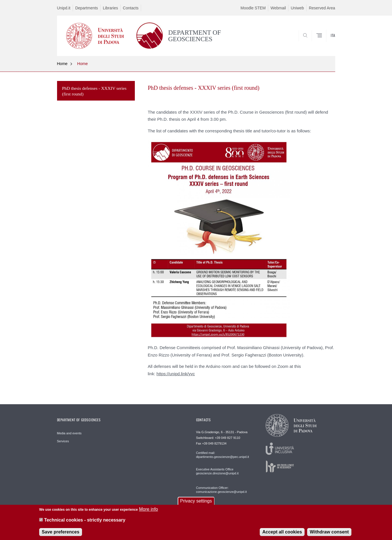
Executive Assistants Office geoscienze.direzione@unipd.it (217, 471)
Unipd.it (64, 8)
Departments (87, 8)
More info (149, 512)
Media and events (69, 433)
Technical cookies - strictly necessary (85, 523)
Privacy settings (196, 504)
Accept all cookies (282, 535)
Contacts (131, 8)
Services (63, 441)
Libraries (110, 8)
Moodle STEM (253, 8)
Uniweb (297, 8)
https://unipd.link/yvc (176, 374)
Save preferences (61, 535)
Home (62, 64)
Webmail (278, 8)
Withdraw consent (329, 535)
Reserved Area (322, 8)
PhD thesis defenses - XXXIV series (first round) (94, 91)
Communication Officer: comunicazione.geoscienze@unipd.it (222, 490)
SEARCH (325, 42)
